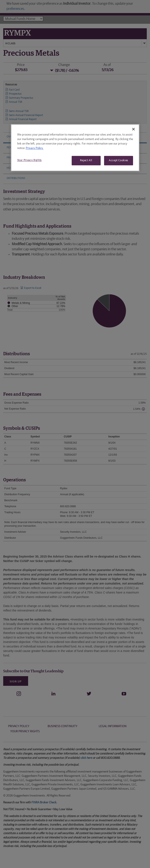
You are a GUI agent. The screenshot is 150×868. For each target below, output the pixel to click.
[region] (75, 148)
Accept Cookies (118, 160)
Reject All (86, 160)
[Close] (133, 129)
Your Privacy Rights (29, 160)
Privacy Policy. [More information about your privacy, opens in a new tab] (35, 148)
